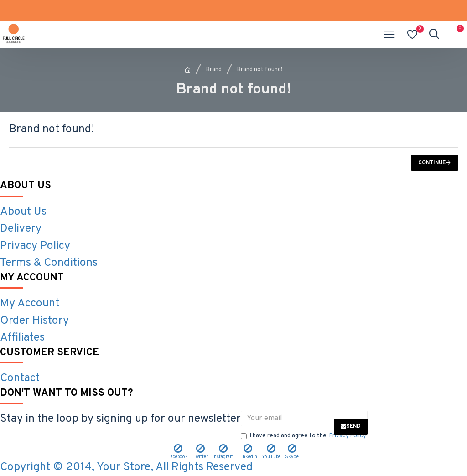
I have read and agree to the (304, 436)
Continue (432, 163)
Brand (214, 70)
